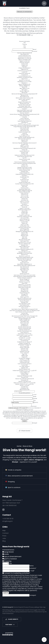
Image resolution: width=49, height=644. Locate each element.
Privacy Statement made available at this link (32, 411)
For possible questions (25, 393)
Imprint (21, 607)
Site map (43, 607)
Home (19, 446)
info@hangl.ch (8, 521)
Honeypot (35, 423)
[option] (24, 53)
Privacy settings (34, 607)
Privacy (26, 607)
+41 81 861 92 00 (8, 519)
